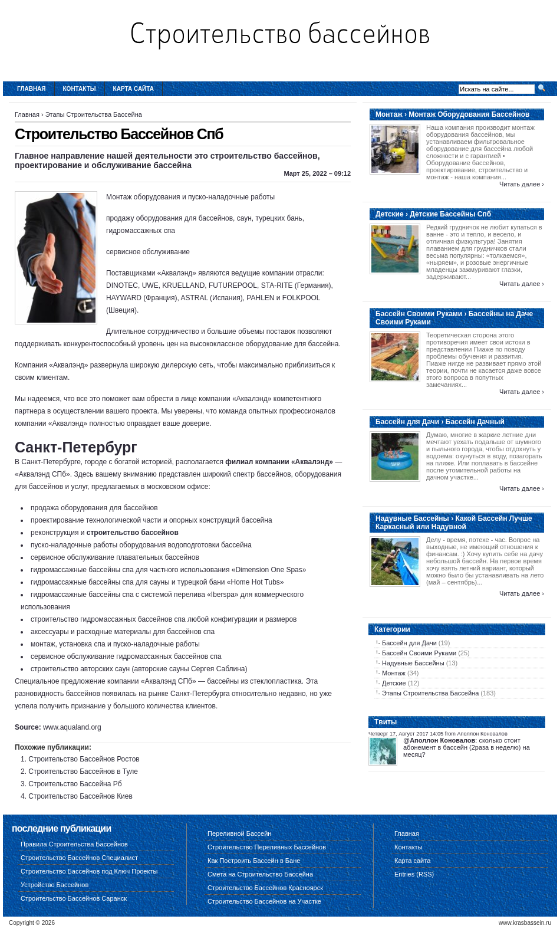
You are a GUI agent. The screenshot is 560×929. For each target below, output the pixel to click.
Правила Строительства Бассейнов (74, 844)
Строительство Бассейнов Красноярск (265, 888)
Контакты (80, 89)
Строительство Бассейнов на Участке (264, 901)
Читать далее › (522, 184)
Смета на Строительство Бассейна (260, 874)
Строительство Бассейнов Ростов (84, 759)
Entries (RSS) (414, 874)
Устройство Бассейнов (55, 885)
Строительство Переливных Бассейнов (267, 847)
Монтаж (394, 673)
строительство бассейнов (133, 533)
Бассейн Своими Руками (419, 653)
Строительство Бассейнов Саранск (74, 898)
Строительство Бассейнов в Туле (83, 772)
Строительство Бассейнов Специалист (79, 858)
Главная (32, 89)
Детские (394, 683)
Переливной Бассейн (239, 833)
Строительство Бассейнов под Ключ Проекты (89, 871)
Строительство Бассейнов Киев (80, 796)
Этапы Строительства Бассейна (94, 114)
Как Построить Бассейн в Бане (254, 861)
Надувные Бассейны (413, 663)
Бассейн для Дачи (409, 643)
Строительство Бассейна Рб (75, 784)
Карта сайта (134, 89)
